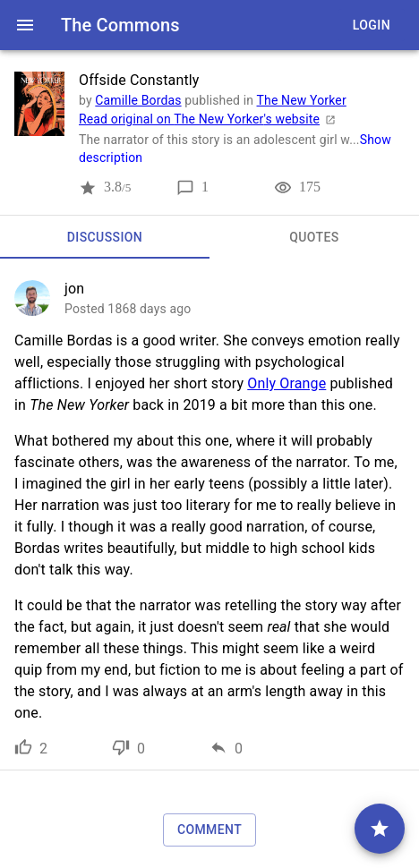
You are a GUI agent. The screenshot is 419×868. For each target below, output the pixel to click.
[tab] (105, 237)
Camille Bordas (138, 100)
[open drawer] (25, 25)
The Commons (120, 25)
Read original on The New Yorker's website (210, 119)
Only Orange (286, 383)
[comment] (380, 829)
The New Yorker (302, 100)
